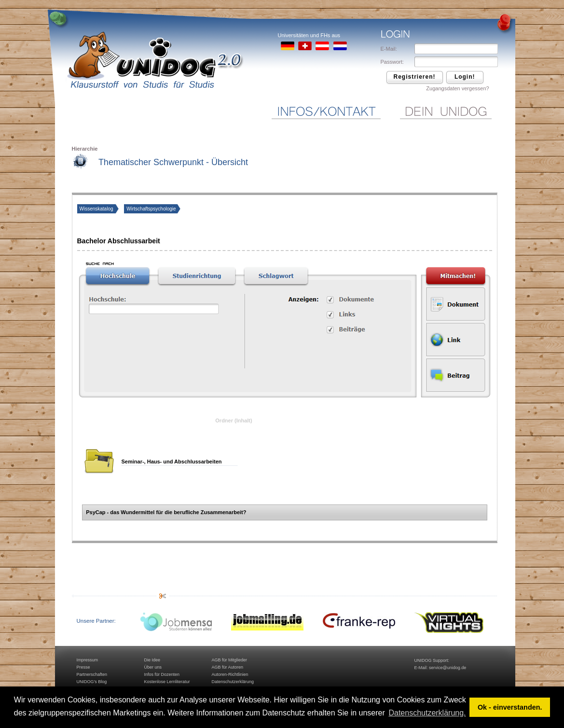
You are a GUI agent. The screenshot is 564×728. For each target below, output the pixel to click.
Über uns (153, 667)
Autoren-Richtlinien (230, 674)
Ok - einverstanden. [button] (510, 707)
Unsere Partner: (96, 621)
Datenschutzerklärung (233, 682)
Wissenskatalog (97, 209)
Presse (83, 667)
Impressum (88, 660)
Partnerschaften (92, 674)
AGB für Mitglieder (230, 660)
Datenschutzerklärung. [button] (427, 713)
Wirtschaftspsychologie (151, 209)
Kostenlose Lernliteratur (167, 682)
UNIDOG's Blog (92, 682)
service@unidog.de (447, 668)
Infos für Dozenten (162, 674)
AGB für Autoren (228, 667)
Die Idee (152, 660)
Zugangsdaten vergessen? (457, 88)
